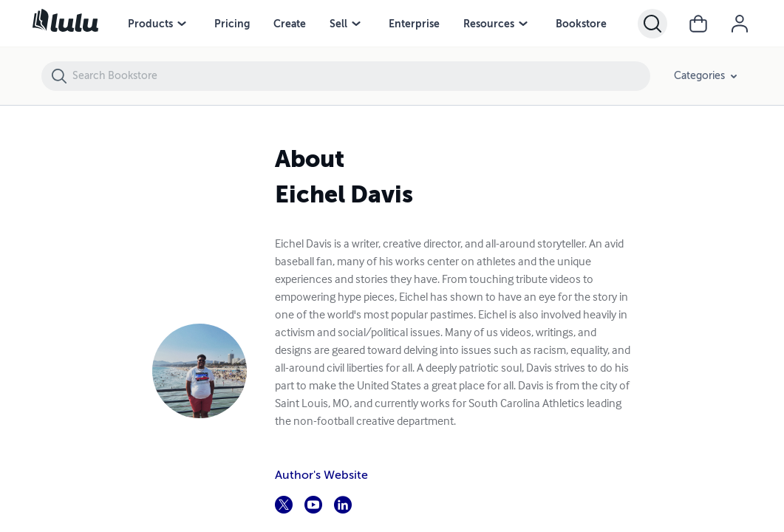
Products (150, 24)
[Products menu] (182, 24)
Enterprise (414, 24)
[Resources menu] (523, 24)
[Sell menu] (356, 24)
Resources (489, 24)
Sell (338, 24)
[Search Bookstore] (361, 76)
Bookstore (581, 24)
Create (290, 24)
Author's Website (321, 475)
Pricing (232, 24)
